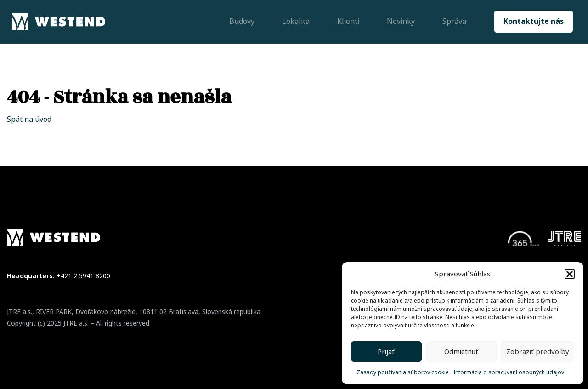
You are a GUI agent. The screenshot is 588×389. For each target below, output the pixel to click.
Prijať (386, 352)
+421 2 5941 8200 (83, 276)
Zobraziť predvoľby (538, 352)
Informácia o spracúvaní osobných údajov (509, 372)
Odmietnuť (461, 352)
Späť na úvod (29, 119)
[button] (570, 274)
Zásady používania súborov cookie (403, 372)
